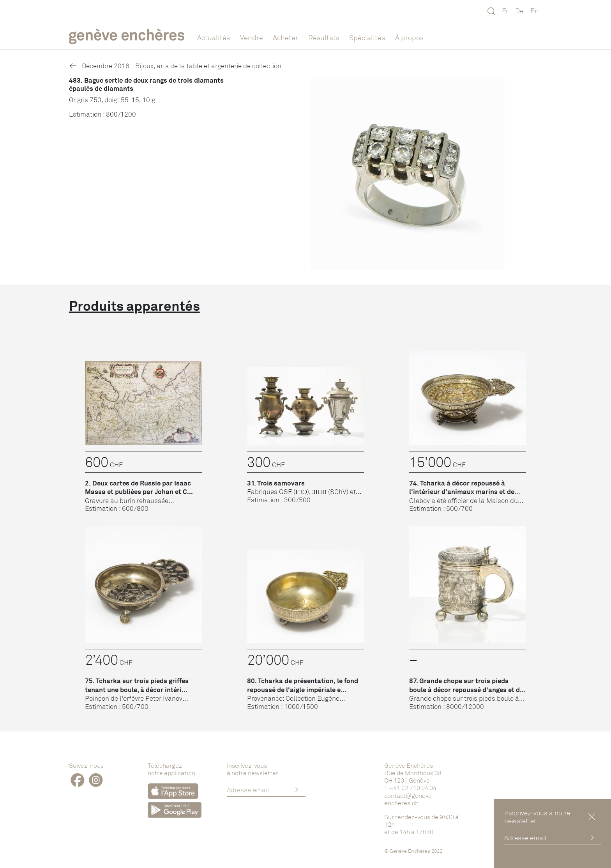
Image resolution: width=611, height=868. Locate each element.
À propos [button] (409, 37)
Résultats (324, 37)
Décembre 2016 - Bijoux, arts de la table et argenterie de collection (175, 66)
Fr (505, 11)
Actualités (214, 37)
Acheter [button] (285, 37)
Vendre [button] (252, 37)
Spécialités (367, 37)
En (535, 11)
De (519, 11)
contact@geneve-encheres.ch (409, 799)
